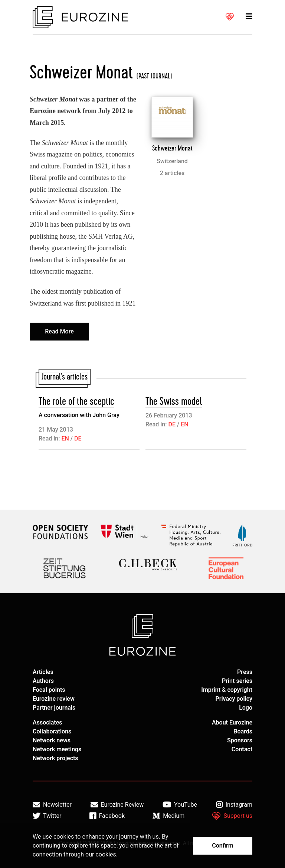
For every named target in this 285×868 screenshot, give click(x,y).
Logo (246, 708)
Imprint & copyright (227, 690)
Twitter (47, 816)
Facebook (107, 816)
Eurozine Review (117, 805)
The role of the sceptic (76, 402)
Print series (237, 681)
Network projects (55, 758)
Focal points (49, 690)
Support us (232, 816)
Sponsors (240, 740)
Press (245, 672)
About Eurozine (232, 722)
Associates (47, 722)
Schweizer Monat (172, 148)
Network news (52, 740)
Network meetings (57, 749)
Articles (43, 672)
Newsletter (52, 805)
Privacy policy (234, 699)
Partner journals (54, 708)
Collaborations (52, 731)
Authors (43, 681)
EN (65, 438)
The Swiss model (174, 402)
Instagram (234, 805)
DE (78, 438)
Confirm (222, 846)
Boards (243, 731)
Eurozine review (54, 699)
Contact (242, 749)
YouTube (180, 805)
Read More (59, 331)
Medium (168, 816)
